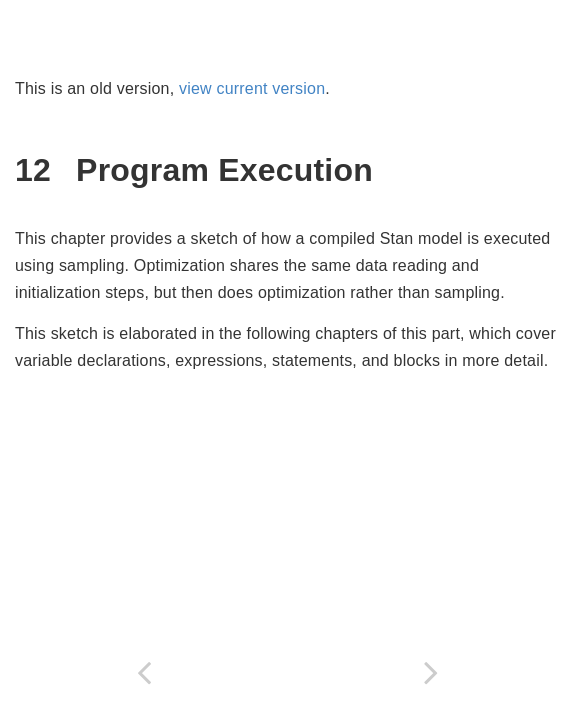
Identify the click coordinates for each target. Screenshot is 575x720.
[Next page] (432, 672)
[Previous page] (144, 672)
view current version (252, 88)
